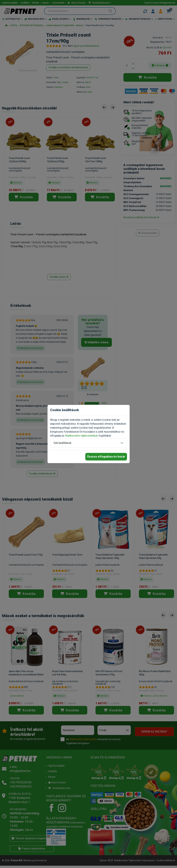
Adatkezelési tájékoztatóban (81, 436)
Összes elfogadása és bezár (106, 457)
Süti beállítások (63, 443)
